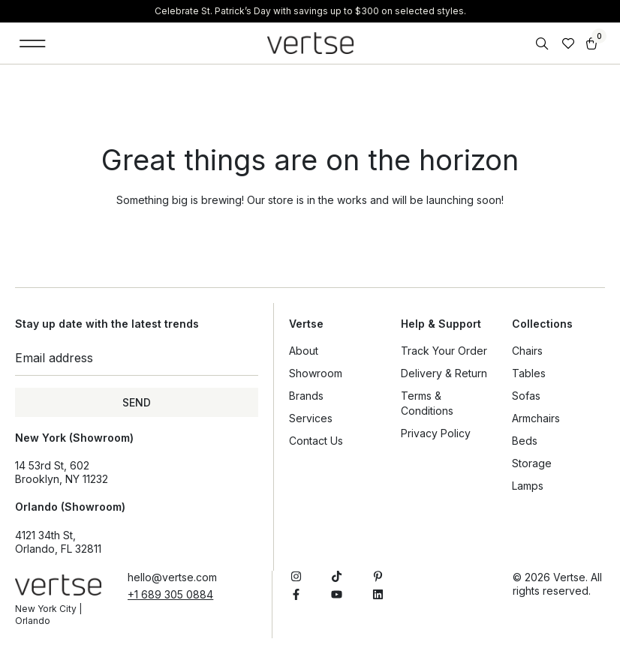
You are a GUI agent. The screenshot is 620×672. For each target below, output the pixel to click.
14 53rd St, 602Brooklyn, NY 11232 (62, 472)
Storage (532, 463)
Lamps (528, 486)
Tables (529, 373)
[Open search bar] (543, 44)
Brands (306, 396)
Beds (525, 441)
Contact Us (316, 441)
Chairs (527, 351)
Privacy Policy (436, 433)
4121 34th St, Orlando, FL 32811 (58, 542)
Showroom (316, 373)
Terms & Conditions (427, 403)
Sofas (526, 396)
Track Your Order (444, 351)
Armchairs (536, 418)
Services (311, 418)
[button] (33, 43)
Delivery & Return (444, 373)
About (304, 351)
